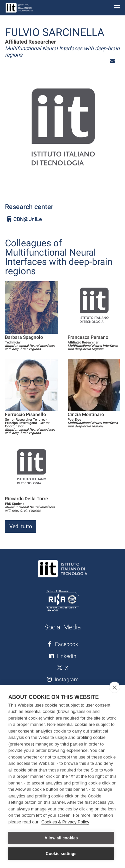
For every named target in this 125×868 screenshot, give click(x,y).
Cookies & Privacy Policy (65, 822)
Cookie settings (61, 854)
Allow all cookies (61, 838)
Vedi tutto (21, 526)
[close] (114, 687)
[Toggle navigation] (117, 8)
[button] (112, 61)
